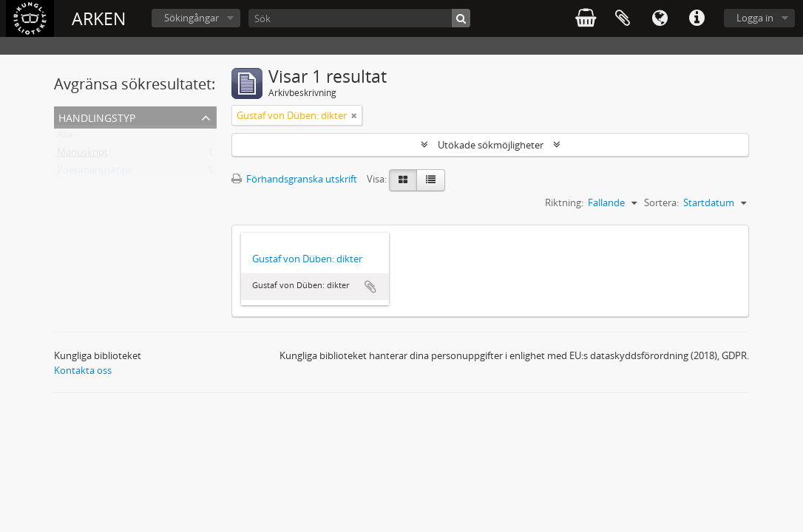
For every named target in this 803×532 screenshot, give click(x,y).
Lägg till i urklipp (370, 287)
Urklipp (623, 18)
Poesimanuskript (94, 173)
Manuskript (82, 155)
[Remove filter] (354, 115)
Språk (660, 18)
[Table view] (431, 180)
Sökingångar (192, 18)
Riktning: (564, 202)
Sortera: (661, 202)
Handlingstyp (97, 116)
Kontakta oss (83, 370)
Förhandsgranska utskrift (294, 179)
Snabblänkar (697, 18)
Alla (65, 137)
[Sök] (359, 18)
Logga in (755, 18)
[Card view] (403, 180)
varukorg (586, 18)
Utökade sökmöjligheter (491, 145)
